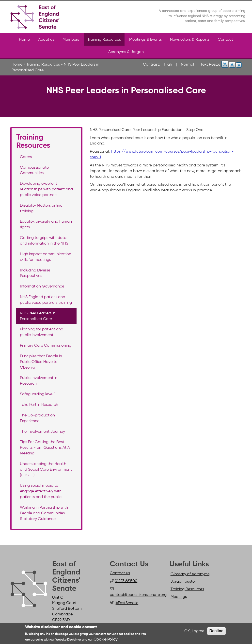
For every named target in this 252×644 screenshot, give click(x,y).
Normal (187, 64)
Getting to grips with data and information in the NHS (44, 240)
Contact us (120, 573)
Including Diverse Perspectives (35, 273)
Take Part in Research (39, 404)
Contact (225, 39)
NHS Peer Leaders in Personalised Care (38, 316)
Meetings (179, 597)
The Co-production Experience (37, 418)
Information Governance (42, 286)
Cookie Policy (105, 639)
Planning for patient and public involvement (42, 332)
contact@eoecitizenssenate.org (138, 595)
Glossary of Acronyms (190, 574)
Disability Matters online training (41, 208)
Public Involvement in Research (39, 380)
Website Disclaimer (68, 639)
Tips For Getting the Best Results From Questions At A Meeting (45, 447)
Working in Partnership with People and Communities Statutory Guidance (44, 513)
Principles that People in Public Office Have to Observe (41, 362)
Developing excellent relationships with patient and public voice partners (46, 189)
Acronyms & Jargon (126, 52)
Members (71, 39)
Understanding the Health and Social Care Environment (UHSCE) (46, 469)
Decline (216, 631)
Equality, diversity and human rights (46, 224)
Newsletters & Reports (190, 39)
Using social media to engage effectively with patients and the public (41, 491)
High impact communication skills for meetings (46, 257)
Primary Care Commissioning (46, 345)
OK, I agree (194, 631)
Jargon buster (183, 581)
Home (24, 39)
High (168, 64)
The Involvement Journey (42, 431)
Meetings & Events (145, 39)
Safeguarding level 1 (38, 394)
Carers (26, 157)
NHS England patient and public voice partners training (46, 300)
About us (46, 39)
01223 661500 (126, 581)
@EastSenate (126, 603)
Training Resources (104, 39)
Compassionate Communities (34, 170)
